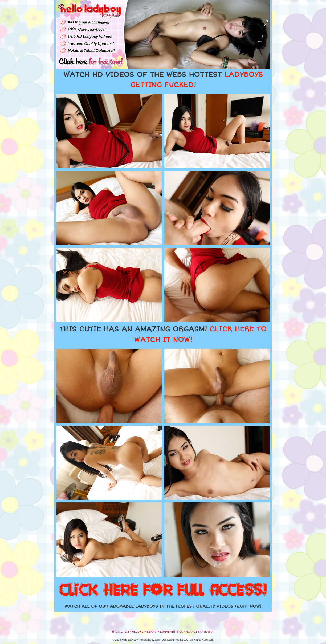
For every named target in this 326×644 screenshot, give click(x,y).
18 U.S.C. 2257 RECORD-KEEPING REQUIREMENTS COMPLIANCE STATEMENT (163, 632)
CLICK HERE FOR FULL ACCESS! (163, 590)
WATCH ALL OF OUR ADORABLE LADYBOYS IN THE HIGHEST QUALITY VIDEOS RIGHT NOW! (163, 606)
